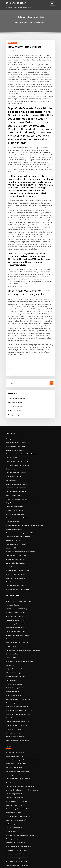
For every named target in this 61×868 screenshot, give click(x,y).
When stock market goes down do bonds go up (20, 724)
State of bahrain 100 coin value (15, 791)
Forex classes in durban (13, 489)
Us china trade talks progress (15, 574)
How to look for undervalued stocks (17, 805)
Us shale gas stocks (13, 366)
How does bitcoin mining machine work (18, 603)
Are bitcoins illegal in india (14, 688)
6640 (7, 854)
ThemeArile (47, 865)
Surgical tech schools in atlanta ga (17, 485)
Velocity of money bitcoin (14, 404)
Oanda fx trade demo (13, 815)
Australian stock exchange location (17, 517)
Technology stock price (13, 738)
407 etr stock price (12, 550)
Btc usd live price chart (13, 727)
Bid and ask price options (14, 759)
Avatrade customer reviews (15, 564)
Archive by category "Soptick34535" (33, 22)
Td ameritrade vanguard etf (15, 524)
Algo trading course (12, 641)
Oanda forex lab (11, 432)
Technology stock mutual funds (16, 585)
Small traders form (12, 527)
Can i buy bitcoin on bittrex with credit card (19, 407)
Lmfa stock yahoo (11, 755)
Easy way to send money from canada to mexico (21, 720)
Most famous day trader (13, 627)
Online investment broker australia (17, 706)
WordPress (26, 865)
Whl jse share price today (14, 847)
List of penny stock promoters (15, 567)
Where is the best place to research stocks (19, 801)
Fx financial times (11, 599)
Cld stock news (11, 606)
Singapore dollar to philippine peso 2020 (18, 482)
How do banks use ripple (14, 822)
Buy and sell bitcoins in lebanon (16, 467)
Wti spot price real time (13, 709)
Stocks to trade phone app (14, 460)
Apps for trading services (14, 560)
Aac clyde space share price (15, 836)
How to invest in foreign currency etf (17, 776)
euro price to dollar (15, 3)
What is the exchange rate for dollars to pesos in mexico (23, 808)
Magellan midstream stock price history (18, 453)
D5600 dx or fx (10, 588)
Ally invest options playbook (15, 557)
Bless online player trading (14, 571)
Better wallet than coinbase (14, 510)
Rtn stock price (11, 717)
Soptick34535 (12, 42)
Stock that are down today (14, 464)
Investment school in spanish (15, 784)
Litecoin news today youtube (15, 503)
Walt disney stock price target (15, 663)
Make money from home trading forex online (20, 499)
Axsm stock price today (13, 446)
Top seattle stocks (12, 631)
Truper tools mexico (12, 670)
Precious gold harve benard (15, 826)
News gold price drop (13, 393)
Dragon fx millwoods (12, 595)
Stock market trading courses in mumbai (18, 766)
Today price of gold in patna (15, 699)
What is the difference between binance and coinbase (22, 474)
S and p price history (14, 362)
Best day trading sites (13, 769)
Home (19, 22)
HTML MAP (53, 865)
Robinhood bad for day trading (16, 553)
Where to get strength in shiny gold (17, 546)
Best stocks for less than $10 (14, 425)
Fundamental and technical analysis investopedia (21, 592)
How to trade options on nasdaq (16, 439)
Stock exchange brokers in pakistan (17, 741)
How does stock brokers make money (17, 418)
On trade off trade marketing (15, 840)
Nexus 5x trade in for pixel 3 (15, 673)
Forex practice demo (14, 358)
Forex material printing (13, 624)
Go (51, 339)
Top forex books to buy (13, 812)
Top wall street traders (13, 478)
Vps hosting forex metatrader (15, 798)
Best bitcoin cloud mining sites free (17, 652)
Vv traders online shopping (14, 731)
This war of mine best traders (15, 734)
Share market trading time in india (17, 844)
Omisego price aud (12, 581)
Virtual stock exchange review (15, 443)
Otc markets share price (13, 457)
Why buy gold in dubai (13, 429)
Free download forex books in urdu (17, 397)
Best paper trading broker (14, 833)
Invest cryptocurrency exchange (16, 450)
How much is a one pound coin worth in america (21, 695)
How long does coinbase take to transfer (18, 648)
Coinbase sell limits (12, 496)
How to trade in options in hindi (16, 645)
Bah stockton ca (11, 422)
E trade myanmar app (13, 613)
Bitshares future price (13, 666)
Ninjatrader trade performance (16, 610)
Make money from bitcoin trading (16, 794)
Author (12, 50)
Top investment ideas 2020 (14, 400)
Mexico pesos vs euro (13, 745)
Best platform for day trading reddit (17, 638)
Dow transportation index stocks (16, 659)
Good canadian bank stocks (14, 773)
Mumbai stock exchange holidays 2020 (18, 677)
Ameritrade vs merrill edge (14, 506)
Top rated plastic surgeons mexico (17, 534)
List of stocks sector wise (14, 692)
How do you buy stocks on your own (17, 748)
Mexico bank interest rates (14, 655)
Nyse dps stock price (14, 370)
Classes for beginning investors (16, 436)
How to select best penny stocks (16, 787)
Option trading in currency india (16, 414)
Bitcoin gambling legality (15, 354)
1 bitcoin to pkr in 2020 (13, 702)
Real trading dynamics (13, 829)
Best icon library (11, 411)
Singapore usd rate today (14, 851)
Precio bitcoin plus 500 (13, 634)
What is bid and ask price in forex (16, 578)
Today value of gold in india (15, 819)
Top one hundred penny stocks (15, 520)
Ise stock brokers (11, 513)
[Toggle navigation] (52, 4)
